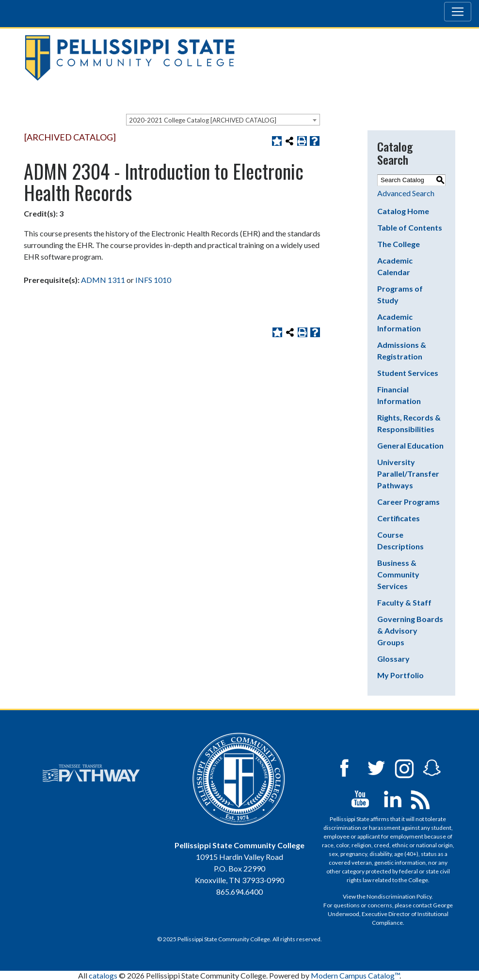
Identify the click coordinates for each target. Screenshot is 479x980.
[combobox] (223, 120)
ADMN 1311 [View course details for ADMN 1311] (103, 280)
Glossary (393, 659)
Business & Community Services (398, 574)
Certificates (399, 518)
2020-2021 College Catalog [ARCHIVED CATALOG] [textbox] (203, 120)
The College (399, 244)
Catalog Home (403, 211)
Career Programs (408, 502)
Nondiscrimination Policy (399, 896)
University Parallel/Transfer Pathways (408, 474)
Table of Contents (410, 227)
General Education (410, 445)
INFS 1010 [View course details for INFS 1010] (153, 280)
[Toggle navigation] (458, 12)
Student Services (408, 373)
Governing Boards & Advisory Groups (410, 630)
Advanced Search (406, 193)
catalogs (103, 975)
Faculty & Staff (404, 602)
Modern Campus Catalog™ (355, 975)
